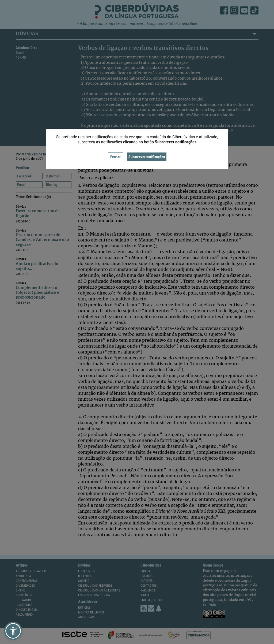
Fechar (115, 157)
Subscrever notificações (147, 157)
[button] (13, 631)
